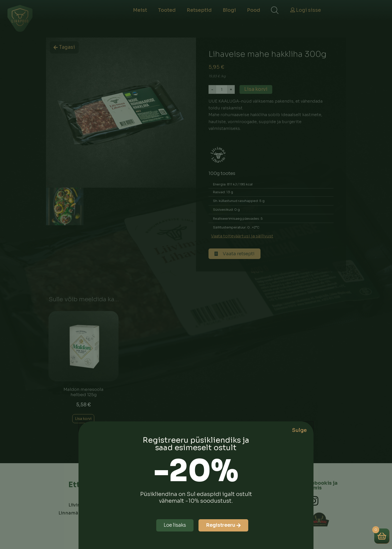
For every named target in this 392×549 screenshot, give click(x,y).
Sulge (299, 430)
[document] (196, 274)
